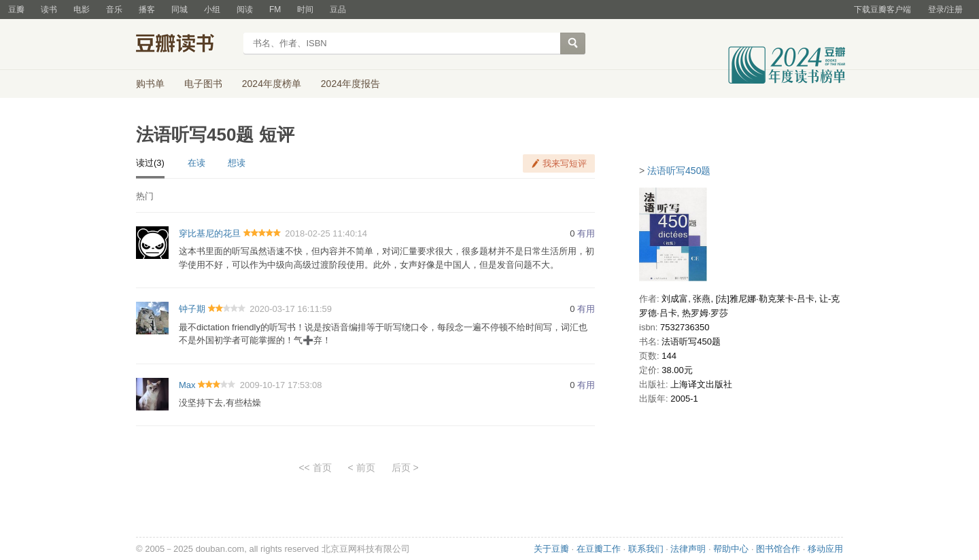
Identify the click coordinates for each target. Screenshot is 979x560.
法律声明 (688, 549)
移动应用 (825, 549)
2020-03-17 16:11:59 (291, 309)
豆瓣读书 (185, 45)
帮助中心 (731, 549)
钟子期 (192, 309)
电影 (82, 10)
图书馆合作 (778, 549)
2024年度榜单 (272, 84)
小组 (212, 10)
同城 (179, 10)
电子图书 (203, 84)
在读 (196, 163)
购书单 (150, 84)
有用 (586, 233)
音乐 (114, 10)
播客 (147, 10)
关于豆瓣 (551, 549)
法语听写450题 (679, 171)
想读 (237, 163)
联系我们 (646, 549)
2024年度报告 (350, 84)
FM (275, 10)
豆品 (338, 10)
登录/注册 (945, 10)
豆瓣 (16, 10)
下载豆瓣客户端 (882, 10)
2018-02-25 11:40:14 (326, 233)
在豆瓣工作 (599, 549)
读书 (49, 10)
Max (187, 385)
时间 (305, 10)
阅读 (245, 10)
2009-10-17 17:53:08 (281, 385)
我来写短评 (565, 163)
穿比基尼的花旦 (210, 233)
